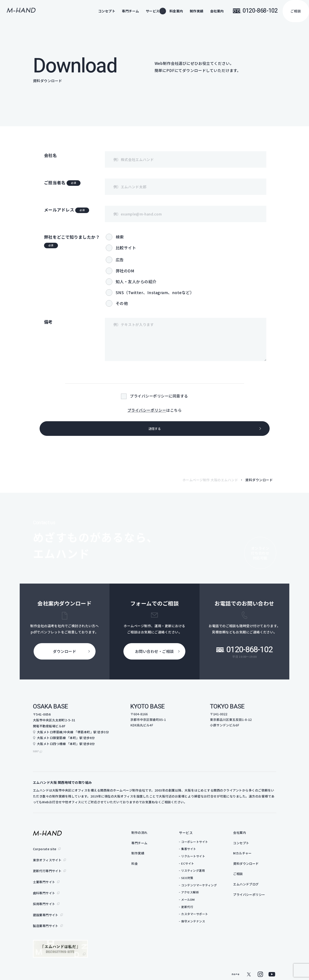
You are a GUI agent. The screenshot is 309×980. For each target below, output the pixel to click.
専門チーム (131, 11)
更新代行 (196, 909)
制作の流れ (149, 834)
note (236, 959)
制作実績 (197, 11)
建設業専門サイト (46, 903)
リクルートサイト (202, 858)
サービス (194, 834)
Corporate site (45, 850)
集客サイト (197, 851)
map (36, 753)
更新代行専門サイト (47, 868)
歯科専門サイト (44, 885)
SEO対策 (196, 880)
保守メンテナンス (202, 923)
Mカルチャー (252, 856)
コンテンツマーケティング (208, 887)
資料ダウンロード (255, 867)
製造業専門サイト (46, 912)
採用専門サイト (44, 894)
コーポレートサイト (203, 843)
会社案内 (217, 11)
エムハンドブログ (255, 888)
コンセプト (107, 11)
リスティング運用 (202, 872)
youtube (272, 959)
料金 (143, 867)
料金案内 (176, 11)
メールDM (197, 901)
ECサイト (196, 865)
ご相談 (296, 11)
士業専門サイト (44, 877)
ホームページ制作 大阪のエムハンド (210, 484)
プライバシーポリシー (147, 410)
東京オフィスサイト (47, 859)
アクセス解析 (199, 894)
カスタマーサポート (203, 916)
